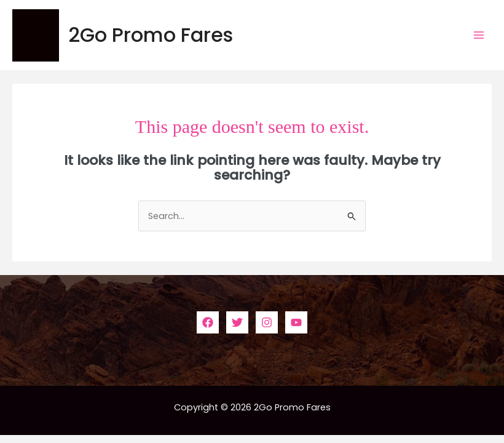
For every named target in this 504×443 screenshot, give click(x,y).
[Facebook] (208, 322)
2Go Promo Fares (151, 35)
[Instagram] (267, 322)
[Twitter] (237, 322)
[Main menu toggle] (479, 35)
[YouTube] (296, 322)
